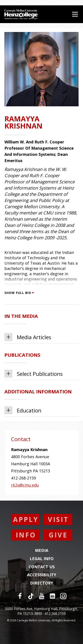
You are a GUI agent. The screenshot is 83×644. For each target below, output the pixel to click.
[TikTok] (31, 596)
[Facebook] (20, 596)
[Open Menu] (75, 14)
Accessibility (42, 575)
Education (23, 410)
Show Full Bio (19, 293)
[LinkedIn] (52, 596)
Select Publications (34, 374)
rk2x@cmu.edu (25, 485)
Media (42, 551)
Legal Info (42, 559)
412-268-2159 (23, 478)
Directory (42, 583)
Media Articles (28, 337)
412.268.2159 (55, 614)
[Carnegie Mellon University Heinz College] (21, 15)
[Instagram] (63, 596)
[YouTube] (42, 596)
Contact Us (42, 567)
